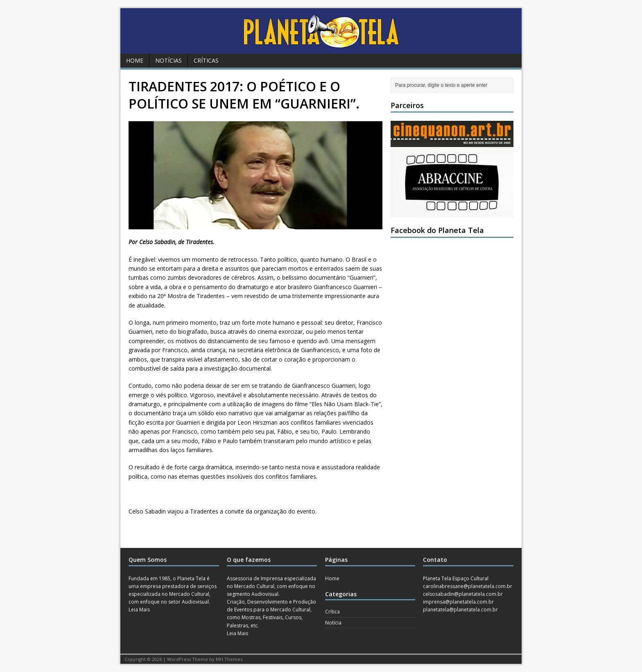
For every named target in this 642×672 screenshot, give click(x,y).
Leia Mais (139, 610)
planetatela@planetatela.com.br (460, 610)
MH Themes (229, 659)
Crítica (332, 612)
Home (135, 60)
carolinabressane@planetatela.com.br (468, 586)
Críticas (206, 60)
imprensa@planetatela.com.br (458, 602)
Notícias (168, 60)
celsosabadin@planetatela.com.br (463, 594)
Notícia (333, 623)
